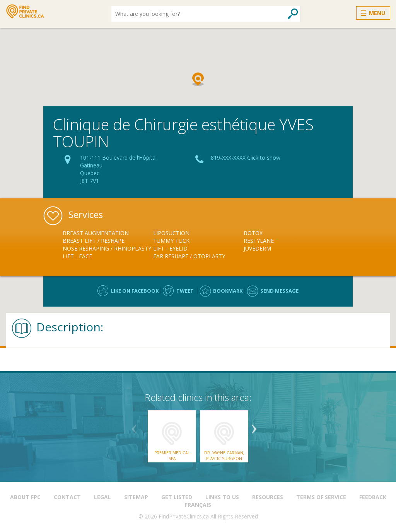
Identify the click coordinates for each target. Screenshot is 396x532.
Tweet (185, 291)
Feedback (373, 497)
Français (198, 505)
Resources (268, 497)
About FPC (25, 497)
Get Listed (177, 497)
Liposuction (171, 233)
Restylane (259, 241)
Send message (279, 291)
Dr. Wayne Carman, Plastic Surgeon (224, 455)
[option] (108, 245)
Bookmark (228, 291)
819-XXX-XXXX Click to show (246, 158)
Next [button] (254, 426)
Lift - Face (77, 256)
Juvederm (257, 248)
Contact (67, 497)
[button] (198, 79)
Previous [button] (134, 426)
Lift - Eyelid (170, 248)
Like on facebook (135, 291)
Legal (102, 497)
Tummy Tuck (171, 241)
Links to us (222, 497)
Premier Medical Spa (172, 455)
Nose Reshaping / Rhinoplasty (107, 248)
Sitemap (136, 497)
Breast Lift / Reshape (94, 241)
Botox (253, 233)
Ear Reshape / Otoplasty (189, 256)
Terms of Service (321, 497)
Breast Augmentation (96, 233)
